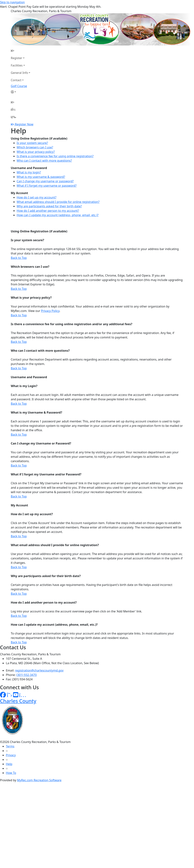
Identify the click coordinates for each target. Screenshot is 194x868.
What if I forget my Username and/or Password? (46, 474)
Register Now (24, 124)
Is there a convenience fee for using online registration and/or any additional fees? (72, 324)
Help (9, 764)
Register (17, 58)
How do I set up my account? (37, 197)
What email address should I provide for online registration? (58, 202)
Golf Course (19, 86)
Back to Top (19, 258)
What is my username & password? (41, 177)
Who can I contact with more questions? (44, 161)
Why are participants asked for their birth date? (49, 206)
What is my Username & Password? (37, 412)
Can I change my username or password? (45, 181)
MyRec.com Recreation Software (39, 780)
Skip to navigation (12, 2)
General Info (20, 73)
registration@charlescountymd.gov (39, 670)
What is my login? (29, 172)
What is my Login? (24, 386)
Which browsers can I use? (35, 147)
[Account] (21, 92)
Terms (10, 746)
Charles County (18, 701)
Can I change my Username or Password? (41, 443)
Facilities (17, 65)
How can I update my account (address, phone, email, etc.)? (58, 215)
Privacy (11, 755)
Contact (16, 80)
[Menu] (13, 117)
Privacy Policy (50, 311)
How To (11, 773)
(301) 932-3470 (27, 675)
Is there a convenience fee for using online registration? (55, 156)
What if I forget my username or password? (47, 186)
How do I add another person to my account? (48, 211)
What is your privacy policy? (36, 152)
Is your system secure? (32, 143)
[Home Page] (21, 51)
